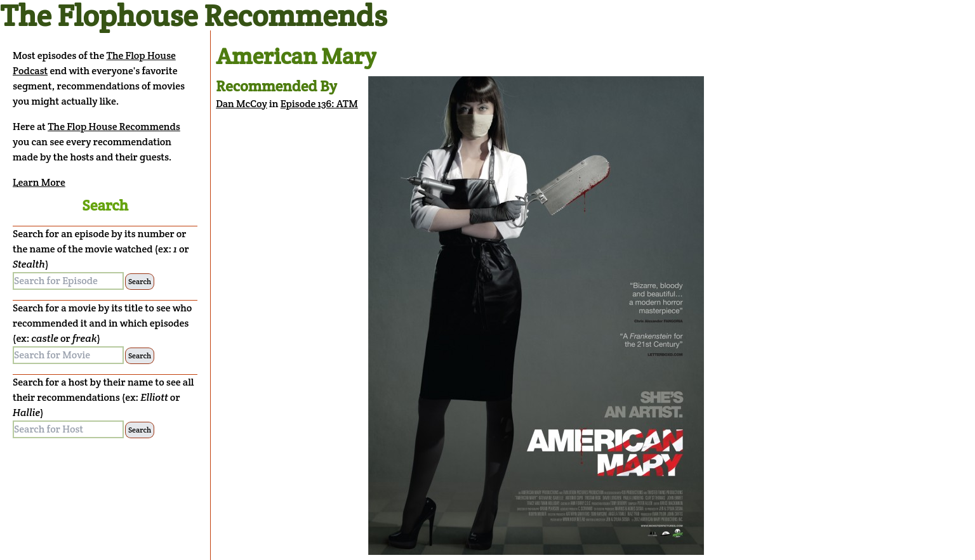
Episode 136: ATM (319, 104)
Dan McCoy (242, 104)
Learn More (39, 182)
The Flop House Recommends (114, 127)
